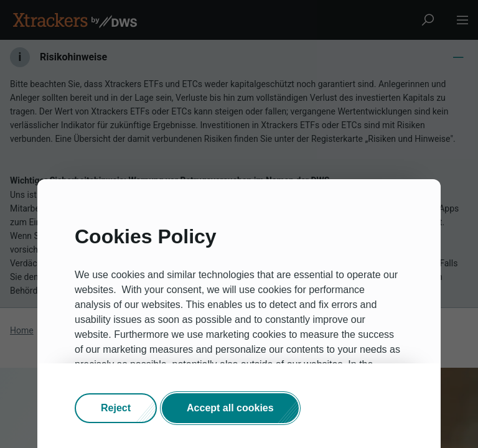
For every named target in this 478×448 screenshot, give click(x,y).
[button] (116, 408)
